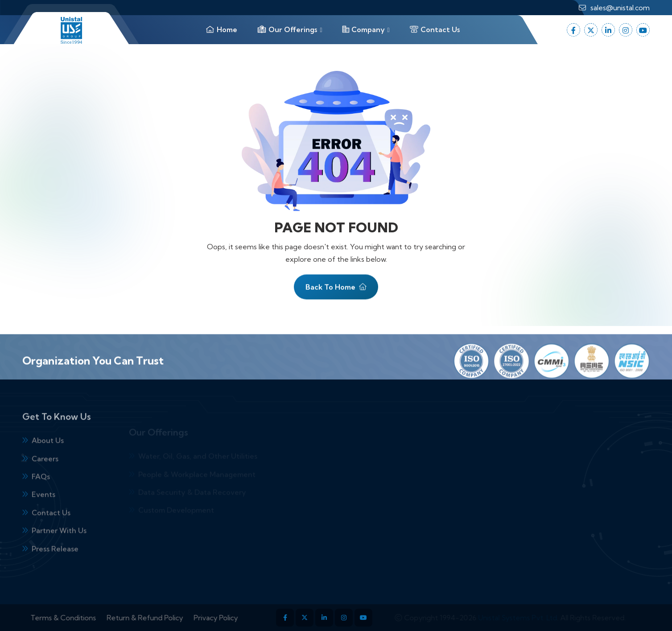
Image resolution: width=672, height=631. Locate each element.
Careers (45, 475)
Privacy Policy (232, 618)
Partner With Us (59, 547)
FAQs (41, 493)
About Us (48, 457)
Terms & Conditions (80, 618)
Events (43, 511)
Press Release (55, 565)
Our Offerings (287, 29)
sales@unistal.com (620, 8)
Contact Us (435, 29)
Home (221, 29)
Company (363, 29)
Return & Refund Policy (161, 618)
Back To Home (336, 290)
